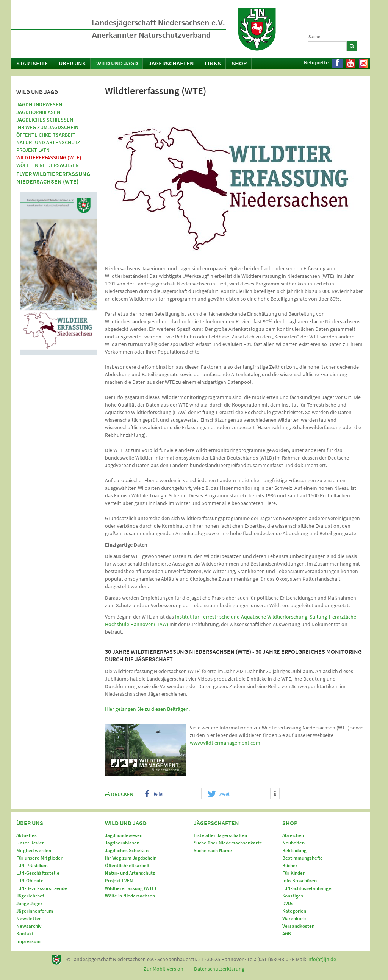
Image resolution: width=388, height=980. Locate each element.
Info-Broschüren (300, 881)
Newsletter (29, 918)
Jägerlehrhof (30, 896)
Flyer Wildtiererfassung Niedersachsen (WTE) (53, 178)
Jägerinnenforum (35, 911)
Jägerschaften (171, 63)
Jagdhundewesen (39, 104)
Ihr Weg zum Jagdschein (47, 127)
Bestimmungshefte (303, 858)
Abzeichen (293, 835)
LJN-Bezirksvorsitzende (42, 888)
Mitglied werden (34, 850)
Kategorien (294, 911)
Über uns (72, 63)
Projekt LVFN (33, 150)
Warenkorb (294, 918)
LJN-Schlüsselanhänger (308, 888)
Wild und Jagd (117, 63)
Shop (239, 63)
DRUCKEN (119, 794)
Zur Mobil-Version (163, 969)
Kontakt (25, 934)
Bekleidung (294, 850)
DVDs (288, 903)
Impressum (28, 941)
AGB (287, 934)
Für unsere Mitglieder (39, 858)
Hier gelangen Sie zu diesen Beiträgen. (147, 709)
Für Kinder (293, 873)
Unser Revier (30, 843)
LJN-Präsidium (32, 865)
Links (213, 63)
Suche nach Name (213, 850)
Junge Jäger (29, 903)
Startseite (32, 63)
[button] (171, 794)
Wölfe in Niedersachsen (48, 165)
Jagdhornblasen (38, 112)
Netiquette (316, 62)
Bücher (290, 865)
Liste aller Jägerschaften (220, 835)
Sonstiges (293, 896)
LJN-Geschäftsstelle (38, 873)
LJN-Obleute (30, 881)
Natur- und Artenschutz (48, 142)
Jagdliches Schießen (45, 120)
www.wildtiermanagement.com (225, 743)
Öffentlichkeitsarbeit (46, 135)
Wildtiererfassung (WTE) (49, 157)
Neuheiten (293, 843)
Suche (314, 37)
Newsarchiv (29, 926)
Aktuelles (27, 835)
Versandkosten (298, 926)
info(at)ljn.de (322, 959)
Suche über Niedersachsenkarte (228, 843)
